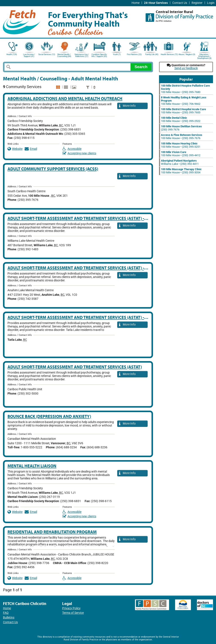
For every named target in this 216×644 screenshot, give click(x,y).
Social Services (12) (47, 54)
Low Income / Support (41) (29, 55)
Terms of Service (73, 613)
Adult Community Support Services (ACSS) (53, 169)
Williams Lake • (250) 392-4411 (180, 162)
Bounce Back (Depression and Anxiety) (49, 416)
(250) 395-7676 (181, 128)
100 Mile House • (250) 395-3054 (181, 171)
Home (136, 3)
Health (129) (12, 54)
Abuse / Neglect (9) (187, 54)
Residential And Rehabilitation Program (52, 532)
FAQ (6, 613)
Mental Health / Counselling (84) (64, 55)
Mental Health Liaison (32, 466)
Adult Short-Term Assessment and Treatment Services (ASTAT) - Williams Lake (91, 218)
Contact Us (180, 3)
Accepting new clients (79, 153)
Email (31, 149)
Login (211, 3)
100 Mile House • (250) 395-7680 (185, 89)
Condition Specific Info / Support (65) (99, 55)
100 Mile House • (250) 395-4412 (181, 154)
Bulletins (9, 618)
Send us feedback (186, 68)
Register (197, 3)
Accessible (72, 149)
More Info (127, 106)
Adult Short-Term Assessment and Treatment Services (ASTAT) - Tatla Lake (87, 317)
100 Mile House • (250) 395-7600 (183, 111)
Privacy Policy (71, 608)
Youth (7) (117, 54)
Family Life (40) (152, 54)
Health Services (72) (169, 54)
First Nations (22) (134, 54)
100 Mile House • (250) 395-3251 (181, 145)
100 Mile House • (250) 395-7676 (182, 137)
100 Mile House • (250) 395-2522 (181, 119)
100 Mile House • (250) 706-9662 (184, 101)
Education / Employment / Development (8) (204, 56)
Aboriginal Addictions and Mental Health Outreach (65, 98)
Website (15, 149)
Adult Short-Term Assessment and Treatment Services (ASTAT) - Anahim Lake (90, 268)
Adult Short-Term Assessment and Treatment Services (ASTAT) (75, 367)
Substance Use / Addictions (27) (82, 55)
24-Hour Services (156, 3)
